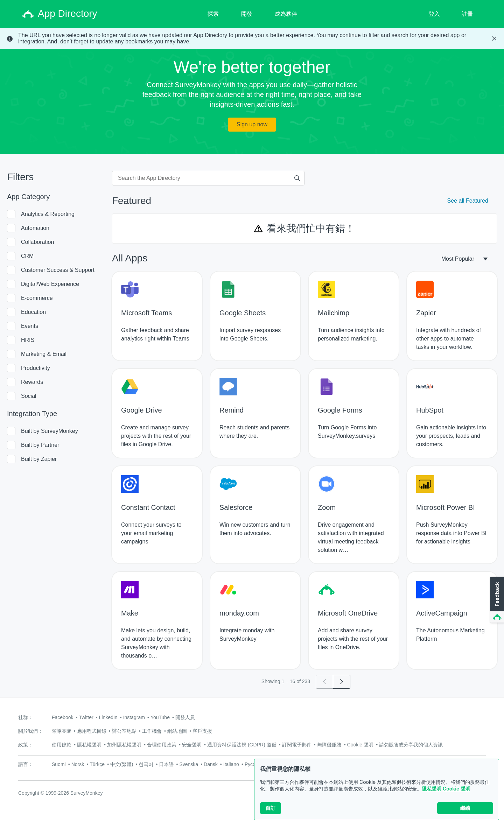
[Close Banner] (494, 38)
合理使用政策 (162, 745)
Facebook (62, 717)
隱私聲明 (432, 789)
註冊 (467, 14)
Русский (254, 764)
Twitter (86, 717)
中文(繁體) (122, 764)
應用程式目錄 (92, 731)
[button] (496, 600)
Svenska (189, 764)
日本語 (166, 764)
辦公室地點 (124, 731)
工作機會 (152, 731)
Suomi (59, 764)
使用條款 (62, 745)
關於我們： (30, 731)
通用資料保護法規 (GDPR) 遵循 (242, 745)
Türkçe (97, 764)
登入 (434, 14)
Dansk (211, 764)
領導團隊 (62, 731)
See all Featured (468, 201)
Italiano (231, 764)
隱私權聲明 (89, 745)
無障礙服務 (329, 745)
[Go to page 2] (342, 682)
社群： (26, 717)
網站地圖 (177, 731)
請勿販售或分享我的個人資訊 (411, 745)
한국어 (146, 764)
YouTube (160, 717)
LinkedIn (108, 717)
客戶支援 (202, 731)
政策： (26, 745)
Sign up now (252, 124)
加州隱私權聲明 (124, 745)
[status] (252, 38)
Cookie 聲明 (457, 789)
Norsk (78, 764)
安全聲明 (192, 745)
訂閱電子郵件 (297, 745)
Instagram (134, 717)
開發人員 (185, 717)
